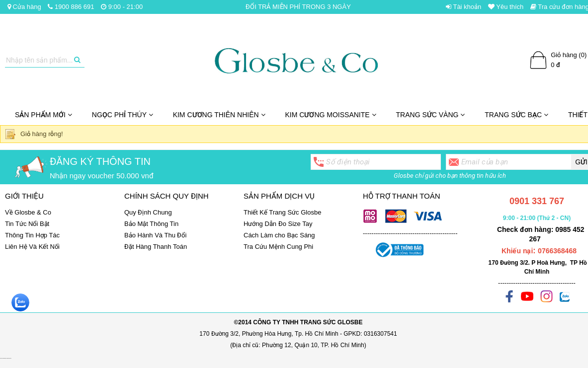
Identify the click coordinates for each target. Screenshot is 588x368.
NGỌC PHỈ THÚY (123, 115)
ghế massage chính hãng (8, 358)
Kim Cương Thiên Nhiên (219, 115)
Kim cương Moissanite (331, 115)
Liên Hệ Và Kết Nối (32, 247)
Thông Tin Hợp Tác (32, 235)
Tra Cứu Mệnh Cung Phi (278, 247)
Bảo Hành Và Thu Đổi (155, 235)
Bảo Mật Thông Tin (151, 224)
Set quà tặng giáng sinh (3, 358)
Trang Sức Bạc (516, 115)
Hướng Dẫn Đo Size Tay (278, 224)
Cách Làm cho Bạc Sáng (279, 235)
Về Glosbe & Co (28, 212)
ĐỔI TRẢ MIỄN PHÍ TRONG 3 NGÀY (298, 7)
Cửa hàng (24, 7)
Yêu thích (506, 7)
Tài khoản (463, 7)
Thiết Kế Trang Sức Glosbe (282, 212)
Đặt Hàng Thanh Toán (156, 247)
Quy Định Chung (148, 212)
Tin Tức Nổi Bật (27, 224)
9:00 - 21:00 (122, 7)
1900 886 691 (71, 7)
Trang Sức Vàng (431, 115)
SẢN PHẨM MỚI (43, 115)
